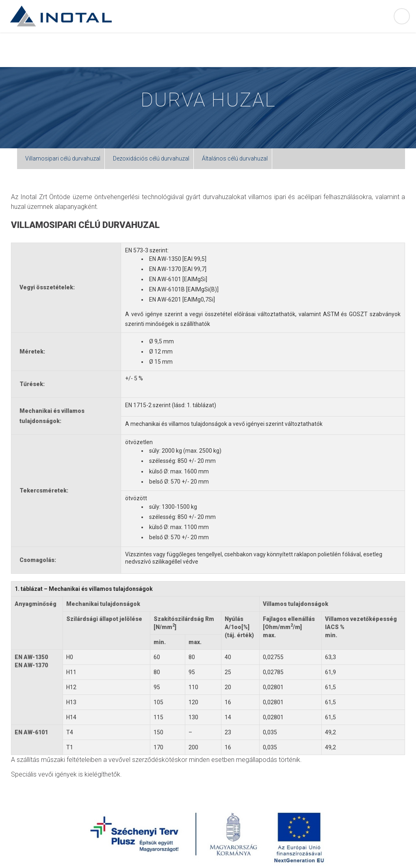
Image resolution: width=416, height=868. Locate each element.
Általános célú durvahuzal (235, 158)
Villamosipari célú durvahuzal (63, 158)
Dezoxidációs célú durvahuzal (151, 158)
